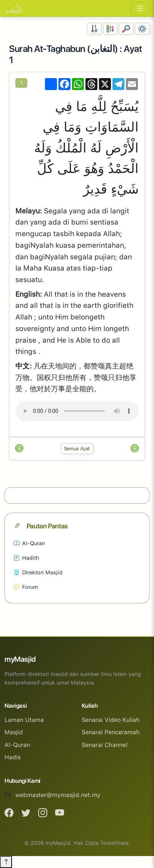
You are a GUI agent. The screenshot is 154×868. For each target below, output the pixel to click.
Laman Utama (24, 720)
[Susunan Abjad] (110, 29)
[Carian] (126, 29)
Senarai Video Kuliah (111, 720)
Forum (26, 587)
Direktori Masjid (38, 572)
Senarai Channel (105, 745)
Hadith (27, 558)
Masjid (14, 732)
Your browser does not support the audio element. (77, 411)
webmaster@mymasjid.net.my (58, 795)
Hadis (13, 757)
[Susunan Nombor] (94, 29)
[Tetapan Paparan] (142, 29)
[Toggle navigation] (140, 8)
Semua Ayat (77, 449)
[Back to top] (6, 862)
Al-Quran (29, 543)
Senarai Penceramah (111, 732)
